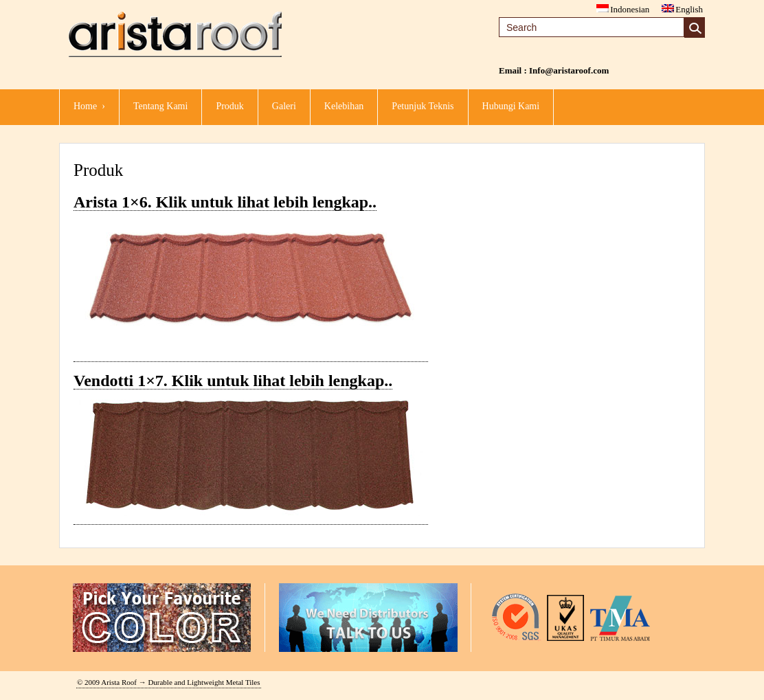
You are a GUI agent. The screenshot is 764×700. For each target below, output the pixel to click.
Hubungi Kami (511, 106)
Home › (89, 106)
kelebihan (344, 106)
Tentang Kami (161, 106)
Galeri (284, 106)
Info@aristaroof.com (569, 70)
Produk (229, 106)
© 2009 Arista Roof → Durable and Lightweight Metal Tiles (169, 682)
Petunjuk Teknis (423, 106)
